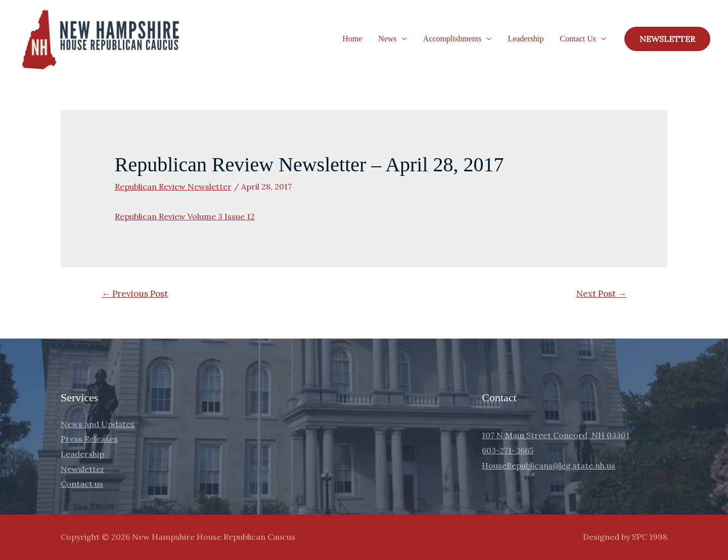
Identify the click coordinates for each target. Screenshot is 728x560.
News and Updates (98, 424)
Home (352, 39)
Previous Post (135, 294)
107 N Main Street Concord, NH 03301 (556, 435)
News (387, 39)
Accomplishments (452, 39)
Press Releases (89, 439)
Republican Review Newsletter (173, 186)
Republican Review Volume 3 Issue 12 (185, 216)
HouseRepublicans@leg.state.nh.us (549, 465)
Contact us (82, 484)
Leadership (526, 39)
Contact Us (578, 39)
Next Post (601, 294)
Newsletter (83, 469)
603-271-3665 (508, 450)
